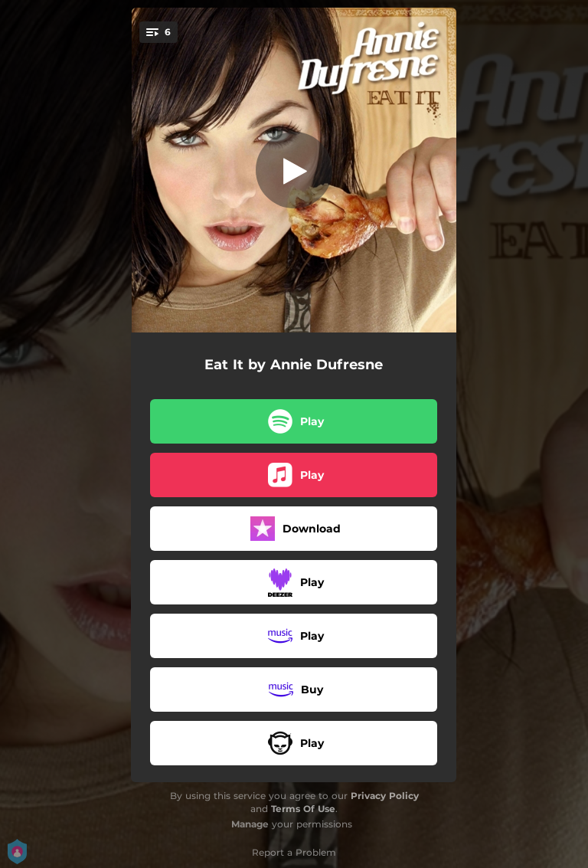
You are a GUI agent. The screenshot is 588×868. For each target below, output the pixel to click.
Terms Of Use (303, 809)
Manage (250, 824)
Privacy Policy (385, 796)
